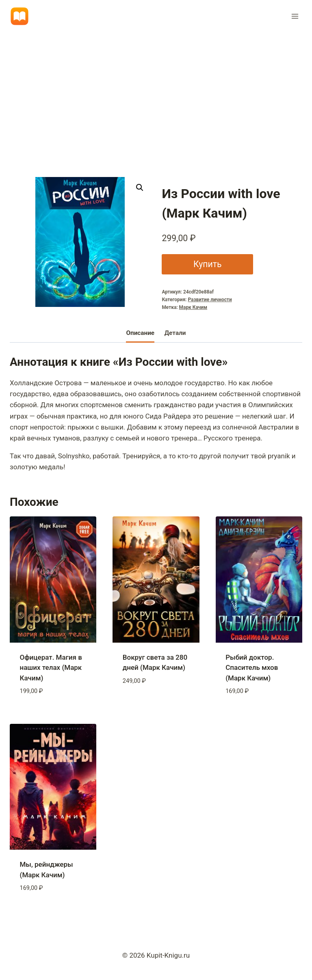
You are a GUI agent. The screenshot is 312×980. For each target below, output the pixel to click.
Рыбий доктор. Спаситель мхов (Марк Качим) (252, 668)
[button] (140, 188)
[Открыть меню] (295, 16)
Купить (208, 264)
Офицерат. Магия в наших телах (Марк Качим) (51, 668)
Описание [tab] (140, 333)
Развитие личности (210, 300)
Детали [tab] (175, 333)
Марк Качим (193, 307)
